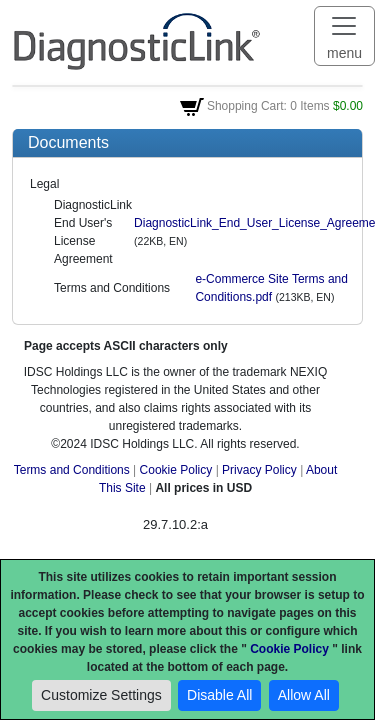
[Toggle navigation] (344, 36)
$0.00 (348, 106)
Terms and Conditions (72, 470)
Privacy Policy (259, 470)
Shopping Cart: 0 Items (268, 106)
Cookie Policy (176, 470)
